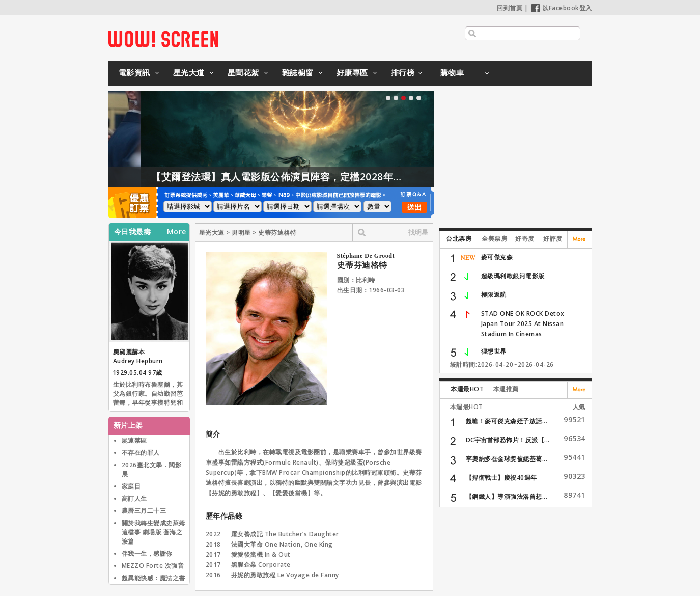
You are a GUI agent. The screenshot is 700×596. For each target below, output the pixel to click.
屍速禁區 (134, 440)
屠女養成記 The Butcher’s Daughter (285, 534)
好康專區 (352, 72)
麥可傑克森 (497, 257)
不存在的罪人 (141, 453)
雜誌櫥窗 (298, 72)
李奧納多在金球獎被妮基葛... (507, 459)
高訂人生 (134, 498)
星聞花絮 (243, 72)
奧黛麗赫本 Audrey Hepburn (138, 356)
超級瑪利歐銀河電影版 (513, 276)
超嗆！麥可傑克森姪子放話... (507, 421)
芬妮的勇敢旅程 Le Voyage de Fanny (285, 575)
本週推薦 (506, 389)
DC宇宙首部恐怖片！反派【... (508, 440)
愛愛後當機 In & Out (261, 554)
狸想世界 (494, 351)
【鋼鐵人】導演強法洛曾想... (507, 496)
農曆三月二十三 (144, 511)
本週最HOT (467, 389)
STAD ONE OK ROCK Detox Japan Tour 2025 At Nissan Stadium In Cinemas (523, 324)
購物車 (452, 72)
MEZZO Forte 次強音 (153, 566)
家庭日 (131, 486)
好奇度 (525, 239)
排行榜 (403, 72)
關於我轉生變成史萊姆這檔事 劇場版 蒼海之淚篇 (153, 532)
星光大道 (189, 72)
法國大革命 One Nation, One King (282, 544)
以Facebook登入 (562, 8)
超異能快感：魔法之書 (153, 578)
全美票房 (494, 239)
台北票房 (459, 239)
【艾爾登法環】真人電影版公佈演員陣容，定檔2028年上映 (326, 177)
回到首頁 (510, 8)
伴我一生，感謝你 (147, 553)
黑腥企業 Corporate (261, 565)
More (177, 232)
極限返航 (494, 295)
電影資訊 (134, 72)
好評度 (553, 239)
